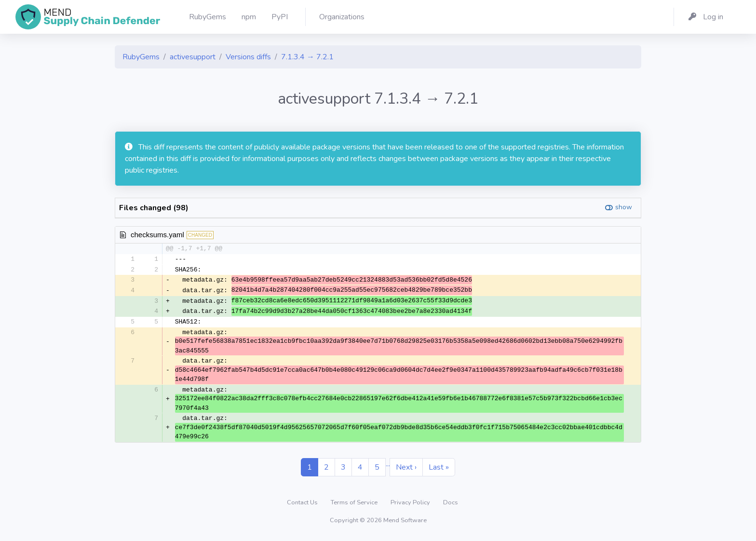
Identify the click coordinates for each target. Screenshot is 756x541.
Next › (406, 469)
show (624, 207)
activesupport (193, 57)
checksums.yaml (157, 235)
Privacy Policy (411, 504)
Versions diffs (248, 57)
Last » (439, 469)
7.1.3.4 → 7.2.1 (307, 57)
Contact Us (303, 504)
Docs (451, 504)
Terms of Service (355, 504)
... (388, 466)
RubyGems (141, 57)
